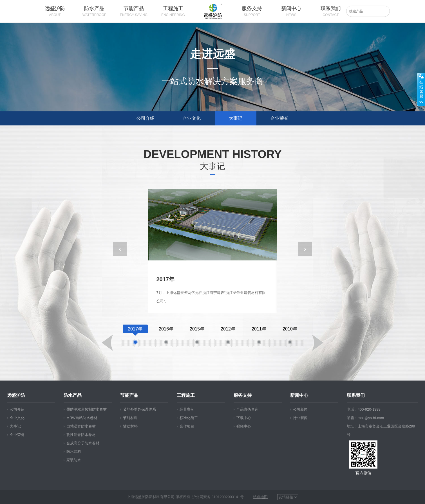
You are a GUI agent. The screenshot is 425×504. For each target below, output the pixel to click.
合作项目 (187, 426)
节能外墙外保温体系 (139, 409)
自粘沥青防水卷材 (81, 426)
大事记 (236, 118)
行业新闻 (300, 418)
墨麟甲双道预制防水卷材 (87, 409)
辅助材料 (130, 426)
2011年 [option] (259, 336)
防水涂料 (74, 452)
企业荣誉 (279, 118)
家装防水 (74, 460)
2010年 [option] (290, 336)
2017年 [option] (135, 336)
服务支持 (243, 395)
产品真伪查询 (247, 409)
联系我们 (356, 395)
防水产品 (73, 395)
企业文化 (192, 118)
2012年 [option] (228, 336)
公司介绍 (146, 118)
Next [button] (305, 249)
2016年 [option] (166, 336)
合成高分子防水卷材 (83, 443)
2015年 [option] (197, 336)
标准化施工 (189, 418)
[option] (213, 251)
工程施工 (186, 395)
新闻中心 (299, 395)
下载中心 (244, 418)
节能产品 (129, 395)
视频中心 (244, 426)
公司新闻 (300, 409)
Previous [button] (120, 249)
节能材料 (130, 418)
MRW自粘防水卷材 (82, 418)
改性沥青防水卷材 (81, 435)
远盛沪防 (16, 395)
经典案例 (187, 409)
